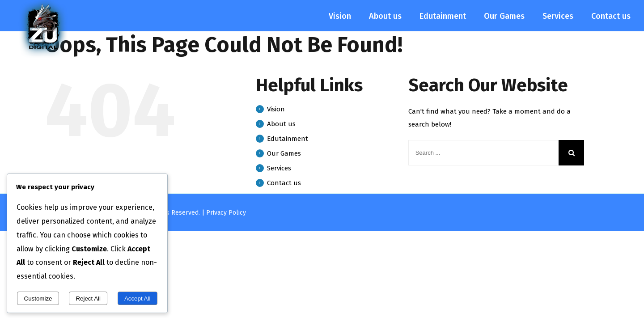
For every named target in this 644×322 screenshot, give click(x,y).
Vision (276, 109)
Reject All (88, 299)
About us (281, 124)
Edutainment (288, 139)
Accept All (138, 299)
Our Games (284, 153)
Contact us (284, 183)
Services (279, 168)
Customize (38, 299)
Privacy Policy (226, 213)
